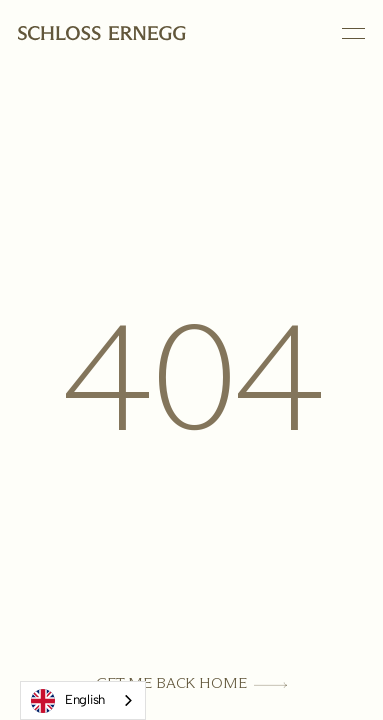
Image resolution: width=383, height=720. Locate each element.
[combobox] (83, 700)
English (68, 701)
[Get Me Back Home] (191, 683)
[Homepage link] (101, 33)
